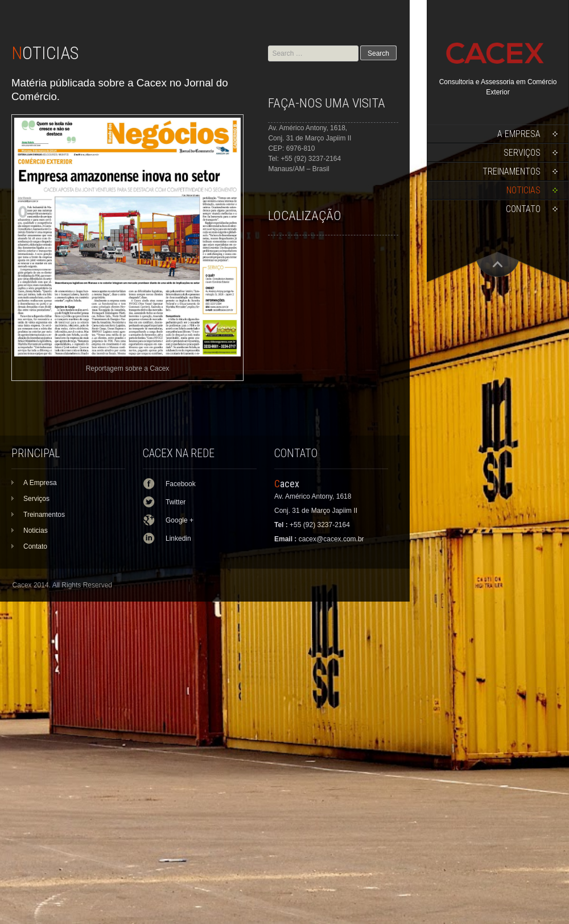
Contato (523, 209)
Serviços (522, 153)
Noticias (523, 190)
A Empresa (519, 134)
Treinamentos (512, 171)
